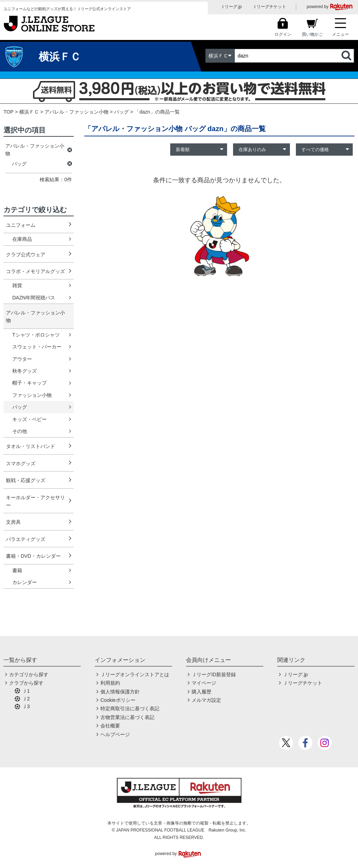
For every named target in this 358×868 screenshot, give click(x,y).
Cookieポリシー (118, 700)
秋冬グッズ (25, 371)
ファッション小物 (32, 395)
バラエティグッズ (26, 539)
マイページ (204, 683)
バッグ (20, 407)
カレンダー (25, 582)
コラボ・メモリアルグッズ (35, 271)
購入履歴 (201, 692)
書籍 (17, 570)
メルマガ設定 (206, 700)
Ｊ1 (26, 691)
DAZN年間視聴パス (34, 298)
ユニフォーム (21, 225)
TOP (9, 112)
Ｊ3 (26, 706)
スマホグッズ (21, 463)
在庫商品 (22, 239)
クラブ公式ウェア (26, 255)
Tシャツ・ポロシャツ (36, 335)
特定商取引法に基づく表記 (130, 708)
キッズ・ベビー (29, 419)
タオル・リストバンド (31, 446)
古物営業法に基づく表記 (127, 717)
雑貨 (17, 285)
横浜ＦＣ (29, 112)
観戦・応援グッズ (26, 480)
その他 (20, 431)
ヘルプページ (115, 734)
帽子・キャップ (29, 383)
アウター (22, 359)
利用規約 (110, 683)
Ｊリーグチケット (269, 7)
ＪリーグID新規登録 (214, 674)
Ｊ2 (26, 699)
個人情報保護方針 (120, 692)
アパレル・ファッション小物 (77, 112)
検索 (347, 56)
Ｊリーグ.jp (231, 7)
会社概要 (110, 726)
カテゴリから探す (29, 674)
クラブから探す (26, 683)
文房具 (13, 522)
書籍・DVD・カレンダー (33, 556)
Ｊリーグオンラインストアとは (135, 674)
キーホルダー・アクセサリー (35, 501)
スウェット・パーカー (37, 347)
